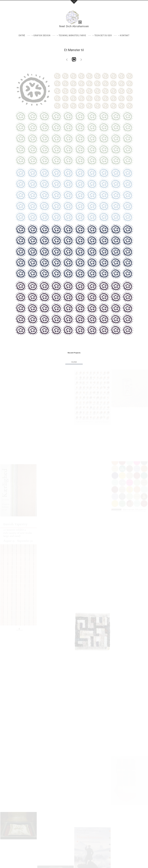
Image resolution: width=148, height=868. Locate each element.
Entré (22, 35)
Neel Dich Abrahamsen (74, 26)
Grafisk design (42, 35)
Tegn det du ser (103, 35)
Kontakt (125, 35)
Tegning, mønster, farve (72, 35)
